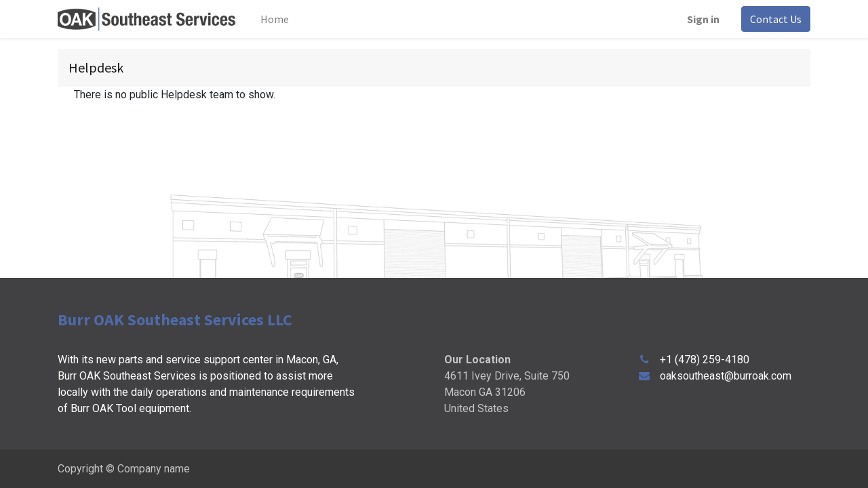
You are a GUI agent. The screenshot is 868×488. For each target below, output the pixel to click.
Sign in (703, 19)
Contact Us (776, 19)
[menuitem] (275, 19)
